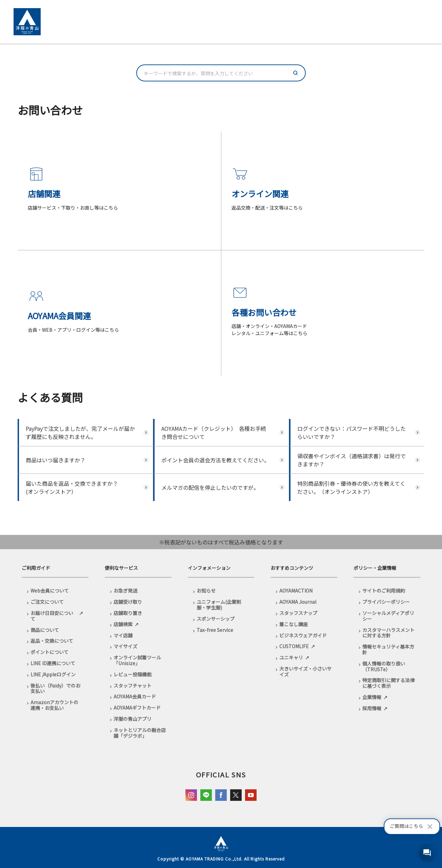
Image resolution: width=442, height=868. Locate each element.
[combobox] (221, 73)
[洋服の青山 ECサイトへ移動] (27, 22)
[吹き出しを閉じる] (430, 826)
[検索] (296, 73)
